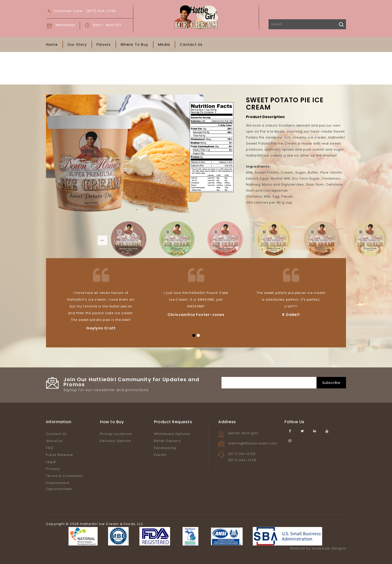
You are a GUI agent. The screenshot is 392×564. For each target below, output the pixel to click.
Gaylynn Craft (101, 328)
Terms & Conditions (65, 476)
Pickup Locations (116, 434)
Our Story (77, 45)
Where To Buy (134, 45)
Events (160, 455)
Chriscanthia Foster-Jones (196, 315)
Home (52, 45)
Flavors (103, 45)
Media (164, 45)
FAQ (50, 448)
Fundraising (165, 448)
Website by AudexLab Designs (318, 548)
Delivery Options (116, 441)
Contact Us (191, 45)
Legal (51, 462)
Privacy (53, 469)
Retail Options (167, 441)
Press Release (60, 455)
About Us (54, 441)
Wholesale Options (172, 434)
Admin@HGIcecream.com (253, 443)
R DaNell (291, 315)
